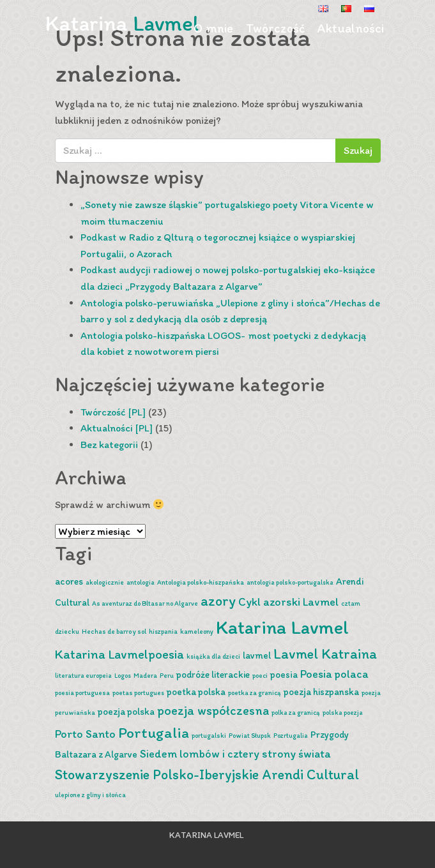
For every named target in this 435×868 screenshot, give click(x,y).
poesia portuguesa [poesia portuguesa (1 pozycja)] (82, 693)
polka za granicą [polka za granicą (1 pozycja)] (296, 713)
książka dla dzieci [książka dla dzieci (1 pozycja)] (213, 656)
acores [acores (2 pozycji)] (69, 581)
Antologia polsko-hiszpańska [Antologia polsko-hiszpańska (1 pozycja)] (201, 582)
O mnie (213, 28)
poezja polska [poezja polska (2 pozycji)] (126, 712)
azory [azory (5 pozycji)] (218, 601)
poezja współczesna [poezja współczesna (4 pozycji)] (213, 710)
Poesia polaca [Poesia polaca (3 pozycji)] (334, 674)
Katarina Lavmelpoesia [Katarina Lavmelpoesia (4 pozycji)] (119, 654)
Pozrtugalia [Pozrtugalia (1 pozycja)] (291, 736)
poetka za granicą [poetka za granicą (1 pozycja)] (255, 693)
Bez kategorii (109, 445)
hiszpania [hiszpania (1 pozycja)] (163, 632)
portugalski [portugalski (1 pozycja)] (209, 736)
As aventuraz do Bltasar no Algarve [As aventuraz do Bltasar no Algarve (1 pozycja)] (145, 603)
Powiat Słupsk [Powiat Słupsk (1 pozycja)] (250, 736)
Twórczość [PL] (113, 412)
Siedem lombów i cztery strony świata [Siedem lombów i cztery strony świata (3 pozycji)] (235, 753)
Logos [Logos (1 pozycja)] (123, 676)
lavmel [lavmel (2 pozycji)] (257, 655)
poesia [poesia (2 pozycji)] (284, 675)
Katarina (122, 23)
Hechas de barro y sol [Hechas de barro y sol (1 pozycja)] (114, 632)
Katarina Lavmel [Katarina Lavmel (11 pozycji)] (282, 627)
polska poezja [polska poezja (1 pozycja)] (343, 713)
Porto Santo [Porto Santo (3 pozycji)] (85, 734)
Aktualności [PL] (117, 428)
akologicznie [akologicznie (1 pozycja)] (105, 582)
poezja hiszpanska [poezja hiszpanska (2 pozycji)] (321, 692)
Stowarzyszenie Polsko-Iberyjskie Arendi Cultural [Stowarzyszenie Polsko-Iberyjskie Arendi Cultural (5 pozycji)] (207, 774)
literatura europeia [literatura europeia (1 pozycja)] (83, 676)
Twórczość (275, 28)
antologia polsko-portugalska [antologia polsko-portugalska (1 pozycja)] (290, 582)
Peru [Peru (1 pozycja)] (167, 676)
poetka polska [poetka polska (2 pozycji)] (196, 692)
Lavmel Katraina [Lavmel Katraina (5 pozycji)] (325, 654)
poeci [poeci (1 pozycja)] (260, 676)
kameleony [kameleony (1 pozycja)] (197, 632)
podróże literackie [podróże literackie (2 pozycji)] (213, 675)
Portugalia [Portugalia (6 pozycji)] (154, 732)
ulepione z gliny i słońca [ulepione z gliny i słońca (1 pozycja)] (90, 795)
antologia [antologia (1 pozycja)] (141, 582)
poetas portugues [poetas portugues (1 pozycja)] (138, 693)
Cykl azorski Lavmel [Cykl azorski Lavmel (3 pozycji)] (288, 602)
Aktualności (351, 28)
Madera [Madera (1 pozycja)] (145, 676)
